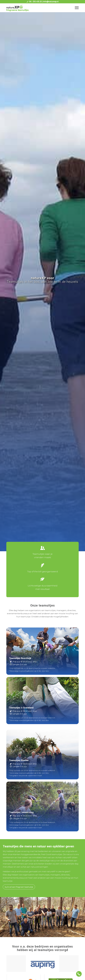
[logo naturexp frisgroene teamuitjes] (35, 8)
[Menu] (76, 8)
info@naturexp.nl (51, 2)
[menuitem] (76, 8)
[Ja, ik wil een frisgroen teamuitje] (19, 887)
